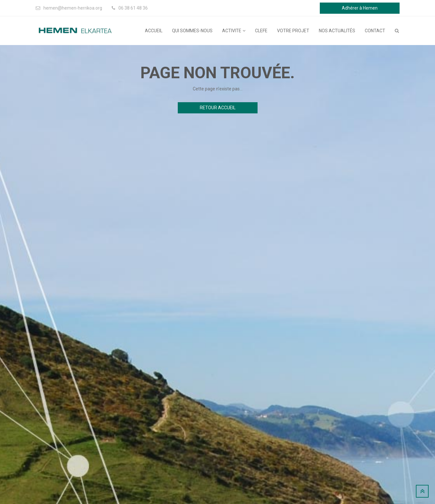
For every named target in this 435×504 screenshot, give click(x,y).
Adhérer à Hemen (360, 8)
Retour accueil (218, 108)
